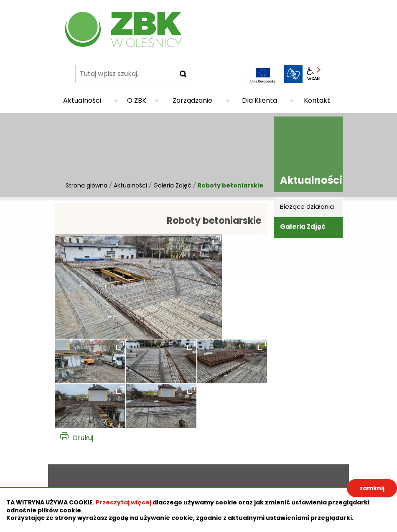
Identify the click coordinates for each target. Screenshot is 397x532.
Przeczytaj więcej (123, 502)
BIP (333, 74)
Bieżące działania (307, 206)
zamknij (372, 488)
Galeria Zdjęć (172, 185)
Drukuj (83, 438)
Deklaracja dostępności (81, 482)
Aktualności (130, 185)
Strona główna (87, 185)
